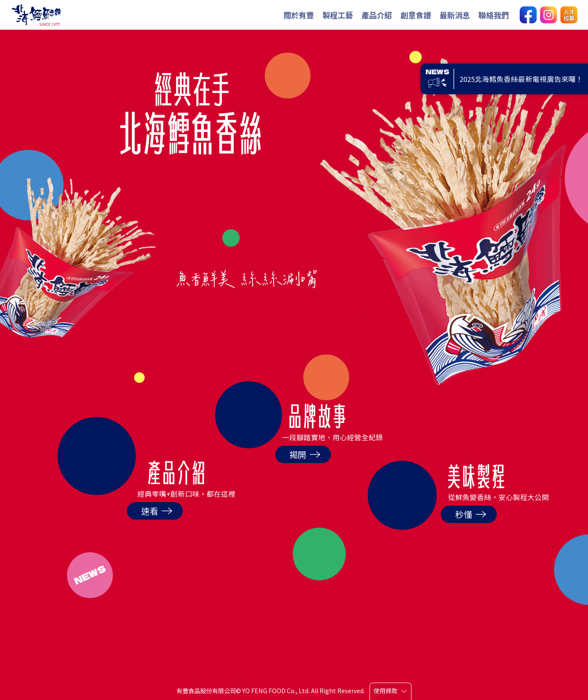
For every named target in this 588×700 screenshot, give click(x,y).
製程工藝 (338, 15)
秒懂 (471, 514)
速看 (157, 511)
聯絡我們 (494, 15)
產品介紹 (377, 15)
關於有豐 (299, 15)
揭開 (305, 454)
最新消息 (455, 15)
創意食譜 (416, 15)
